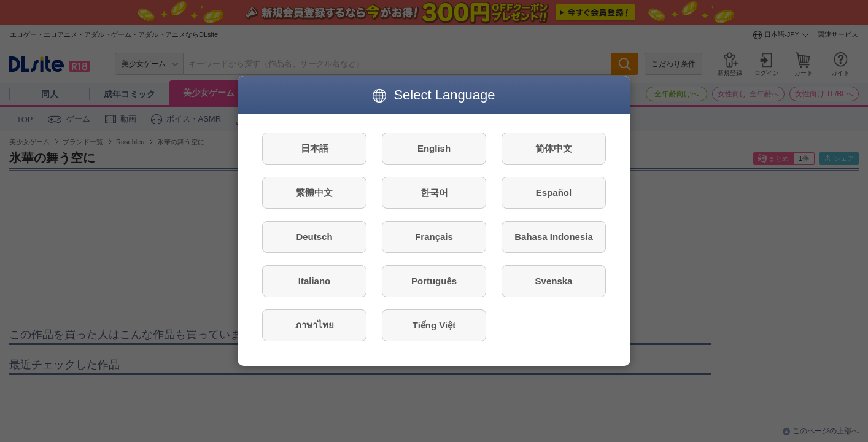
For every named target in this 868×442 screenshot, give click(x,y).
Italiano (315, 281)
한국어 (434, 192)
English (434, 148)
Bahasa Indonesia (554, 237)
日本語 (315, 148)
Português (434, 281)
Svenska (554, 281)
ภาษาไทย (315, 325)
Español (554, 192)
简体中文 (554, 148)
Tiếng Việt (434, 325)
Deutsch (314, 237)
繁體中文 (314, 192)
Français (434, 237)
